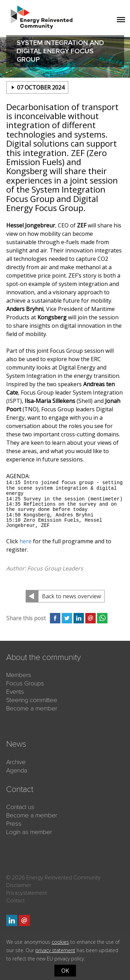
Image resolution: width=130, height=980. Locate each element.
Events (15, 692)
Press (14, 824)
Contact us (20, 807)
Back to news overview (71, 596)
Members (19, 675)
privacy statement (55, 950)
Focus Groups (25, 683)
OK (65, 971)
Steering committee (32, 700)
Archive (16, 762)
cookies (60, 942)
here (25, 541)
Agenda (17, 770)
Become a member (32, 708)
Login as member (29, 832)
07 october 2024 (41, 87)
